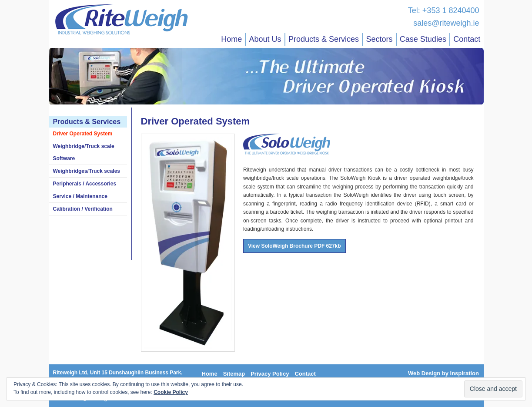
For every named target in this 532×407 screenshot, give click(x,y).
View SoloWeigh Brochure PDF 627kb (294, 246)
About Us (265, 39)
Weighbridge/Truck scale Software (84, 152)
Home (231, 39)
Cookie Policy (171, 392)
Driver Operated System (83, 134)
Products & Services (324, 39)
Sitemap (234, 374)
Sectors (379, 39)
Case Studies (423, 39)
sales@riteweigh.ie (446, 23)
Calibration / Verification (83, 209)
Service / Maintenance (80, 196)
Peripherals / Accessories (85, 184)
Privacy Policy (270, 374)
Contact (467, 39)
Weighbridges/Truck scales (87, 171)
